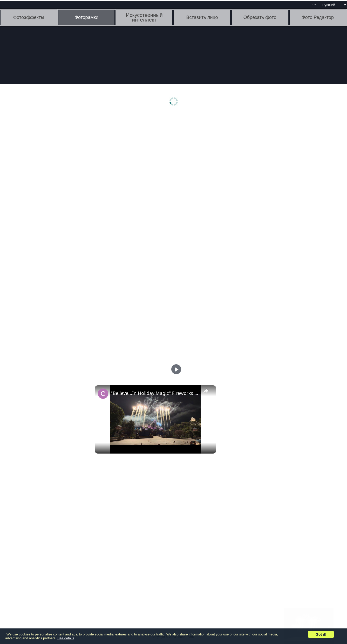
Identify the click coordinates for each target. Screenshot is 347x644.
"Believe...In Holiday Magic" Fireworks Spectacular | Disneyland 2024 (155, 393)
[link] (103, 394)
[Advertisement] (40, 196)
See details (66, 638)
